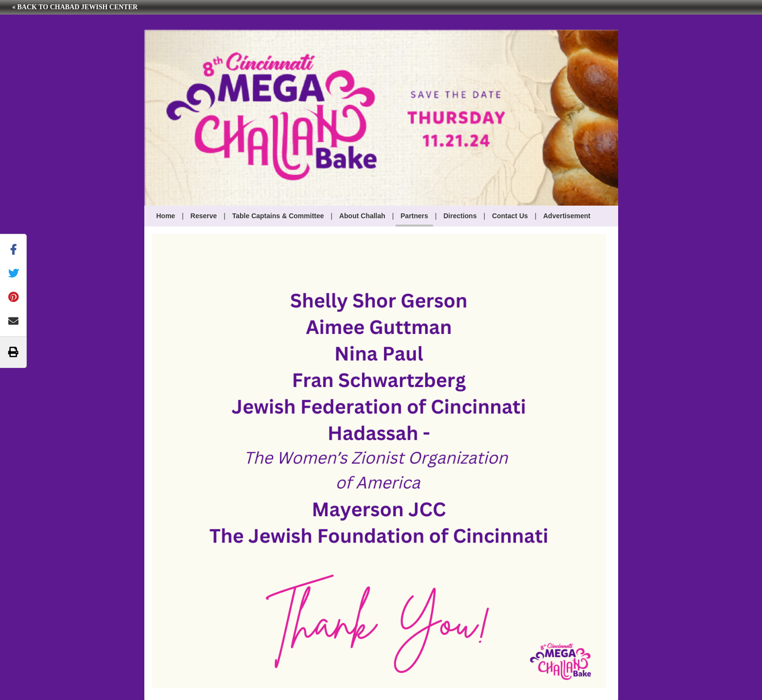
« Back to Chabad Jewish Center (75, 7)
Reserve (204, 216)
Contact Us (510, 216)
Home (166, 216)
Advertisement (567, 216)
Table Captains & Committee (278, 216)
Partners (414, 216)
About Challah (362, 216)
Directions (460, 216)
